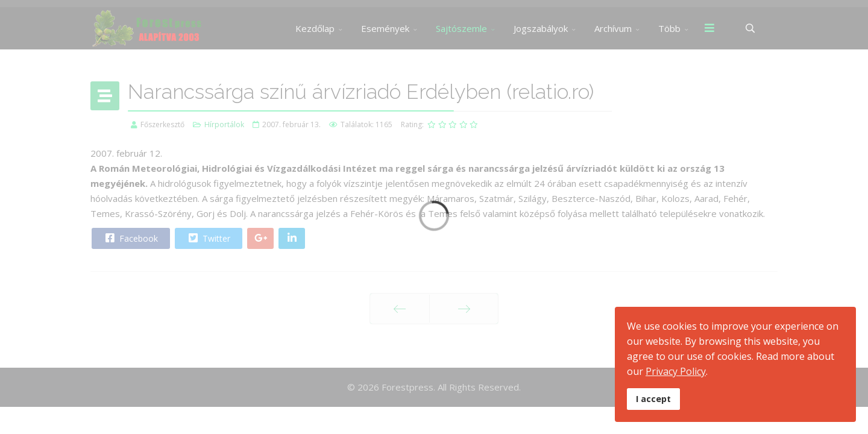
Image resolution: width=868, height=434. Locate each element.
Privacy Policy (676, 371)
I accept (653, 399)
